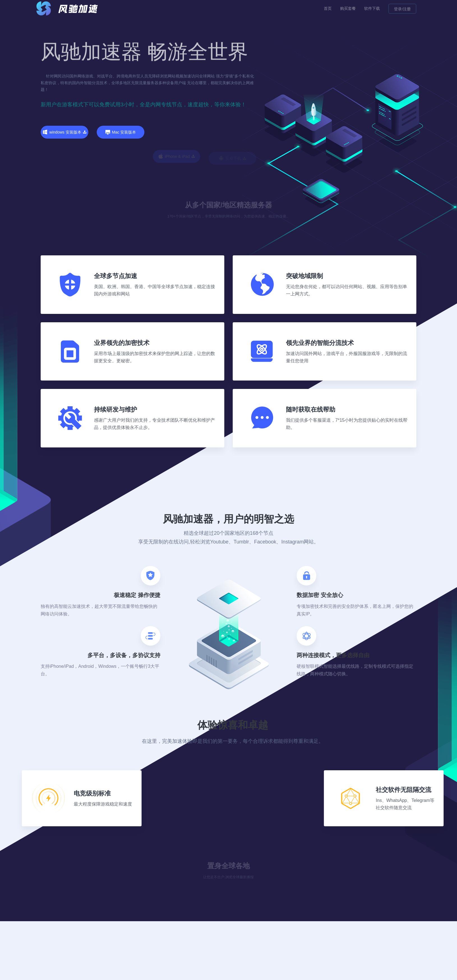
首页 (328, 8)
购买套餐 (348, 8)
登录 (398, 9)
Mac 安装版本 (120, 158)
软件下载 (372, 8)
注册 (407, 9)
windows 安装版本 (64, 132)
